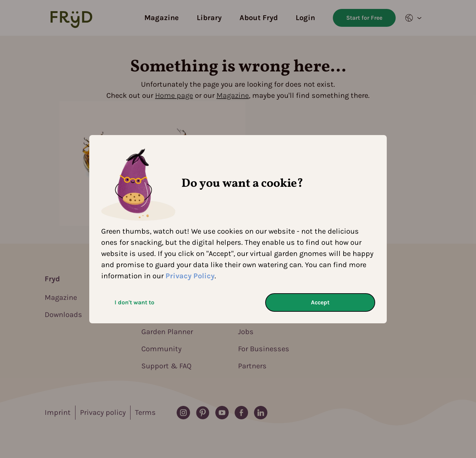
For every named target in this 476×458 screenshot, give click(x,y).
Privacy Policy (190, 276)
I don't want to (134, 302)
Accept (320, 302)
